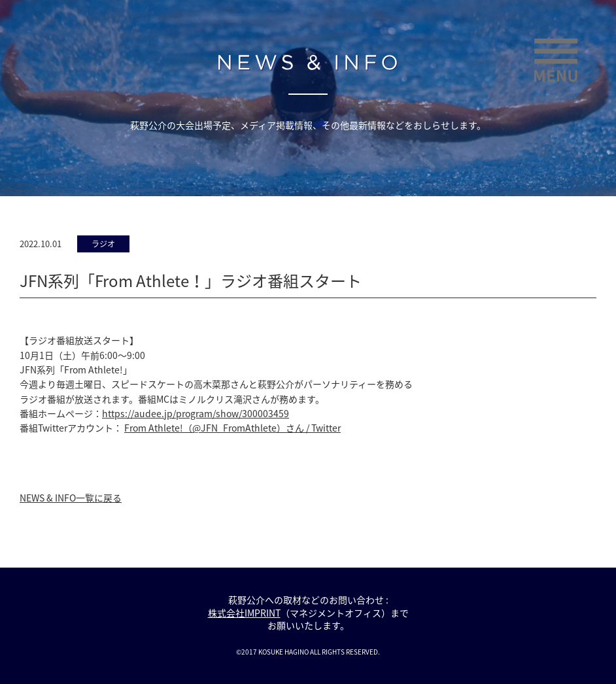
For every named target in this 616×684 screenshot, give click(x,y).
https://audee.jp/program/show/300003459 (196, 413)
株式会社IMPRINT (244, 613)
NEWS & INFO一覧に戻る (71, 498)
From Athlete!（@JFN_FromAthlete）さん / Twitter (232, 428)
